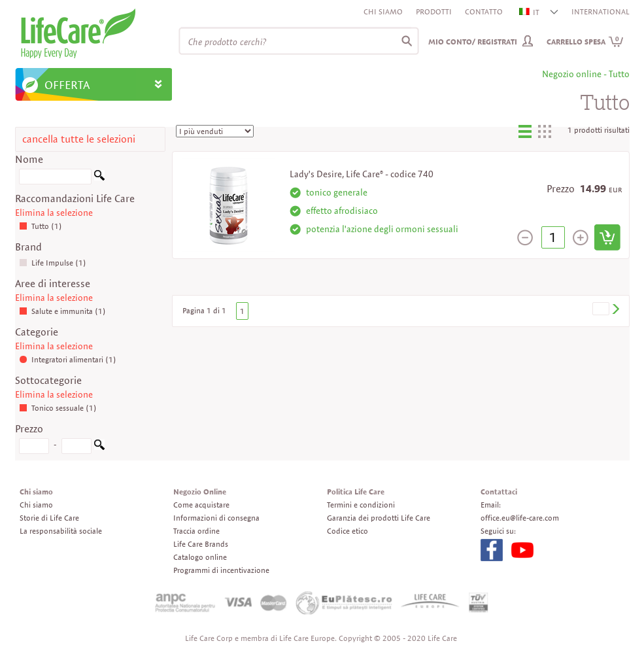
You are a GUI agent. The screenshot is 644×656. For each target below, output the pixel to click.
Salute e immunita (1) (62, 311)
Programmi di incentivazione (221, 570)
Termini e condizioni (361, 505)
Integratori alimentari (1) (68, 359)
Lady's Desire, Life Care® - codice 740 (362, 174)
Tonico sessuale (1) (58, 408)
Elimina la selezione (54, 213)
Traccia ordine (196, 531)
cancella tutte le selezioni (79, 139)
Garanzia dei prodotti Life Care (379, 518)
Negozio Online (200, 492)
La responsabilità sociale (61, 531)
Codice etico (347, 531)
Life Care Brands (201, 544)
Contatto (484, 11)
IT (530, 12)
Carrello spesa (585, 42)
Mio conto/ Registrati (473, 42)
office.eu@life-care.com (520, 518)
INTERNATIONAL (601, 11)
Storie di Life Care (49, 518)
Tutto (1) (41, 226)
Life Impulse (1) (53, 263)
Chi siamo (383, 11)
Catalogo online (200, 557)
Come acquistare (201, 505)
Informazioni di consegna (216, 518)
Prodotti (434, 11)
